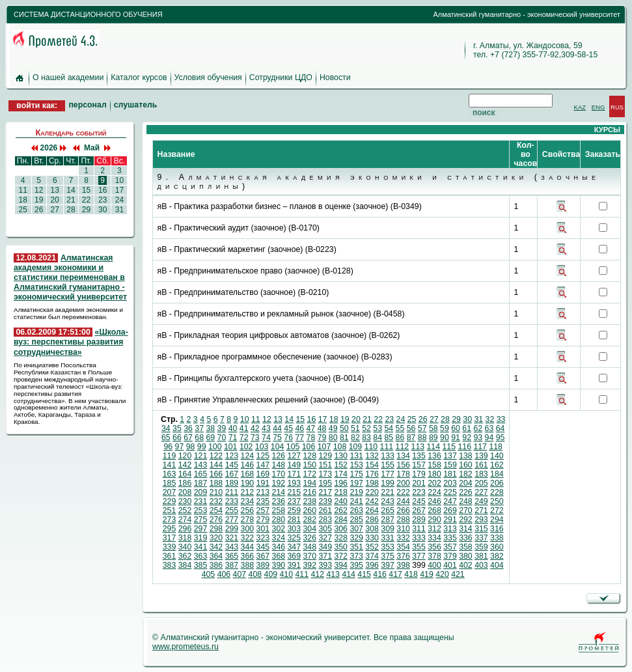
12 (39, 190)
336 (466, 538)
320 (216, 538)
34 (166, 428)
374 (372, 556)
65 (166, 438)
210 (216, 492)
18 (23, 200)
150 (309, 465)
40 (233, 428)
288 (403, 520)
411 (302, 574)
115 (449, 447)
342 (216, 547)
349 (325, 547)
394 (341, 565)
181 (450, 474)
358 (466, 547)
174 (341, 474)
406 (224, 574)
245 (419, 501)
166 (216, 474)
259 (295, 511)
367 (263, 556)
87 (411, 438)
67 (188, 438)
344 (248, 547)
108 (340, 447)
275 (201, 520)
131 (356, 456)
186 (185, 483)
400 (434, 565)
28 (71, 210)
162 (497, 465)
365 (232, 556)
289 (419, 520)
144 (216, 465)
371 (325, 556)
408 (255, 574)
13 (55, 190)
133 (388, 456)
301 (263, 529)
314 (466, 529)
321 (232, 538)
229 (170, 501)
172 (309, 474)
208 (185, 492)
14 (71, 190)
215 (295, 492)
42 (255, 428)
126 (279, 456)
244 (403, 501)
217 (325, 492)
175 (356, 474)
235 (263, 501)
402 (466, 565)
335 (450, 538)
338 (497, 538)
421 (458, 574)
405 (209, 574)
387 (232, 565)
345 (263, 547)
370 (309, 556)
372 (341, 556)
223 (419, 492)
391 (295, 565)
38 (210, 428)
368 (279, 556)
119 (170, 456)
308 (372, 529)
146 (248, 465)
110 (371, 447)
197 (356, 483)
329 (356, 538)
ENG (598, 107)
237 (295, 501)
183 (481, 474)
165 (201, 474)
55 (400, 428)
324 (279, 538)
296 (185, 529)
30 (103, 210)
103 (262, 447)
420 (442, 574)
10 (119, 180)
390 (279, 565)
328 (341, 538)
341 (201, 547)
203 (450, 483)
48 (322, 428)
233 (232, 501)
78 (311, 438)
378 (434, 556)
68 (199, 438)
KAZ (580, 107)
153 (356, 465)
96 (168, 447)
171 (295, 474)
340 (185, 547)
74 (266, 438)
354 (403, 547)
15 (86, 190)
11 (23, 190)
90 (445, 438)
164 (185, 474)
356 (434, 547)
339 (170, 547)
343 (232, 547)
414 (349, 574)
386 (216, 565)
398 (403, 565)
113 (418, 447)
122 (216, 456)
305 (325, 529)
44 (277, 428)
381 (481, 556)
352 (372, 547)
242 (372, 501)
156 (403, 465)
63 (489, 428)
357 (450, 547)
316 (497, 529)
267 (419, 511)
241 (356, 501)
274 (185, 520)
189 (232, 483)
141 (170, 465)
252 (185, 511)
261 (325, 511)
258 (279, 511)
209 (201, 492)
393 (325, 565)
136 (434, 456)
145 (232, 465)
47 (311, 428)
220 (372, 492)
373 (356, 556)
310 (403, 529)
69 (210, 438)
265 (388, 511)
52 (366, 428)
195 (325, 483)
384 (185, 565)
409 (271, 574)
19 (39, 200)
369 (295, 556)
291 (450, 520)
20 (55, 200)
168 (248, 474)
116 (464, 447)
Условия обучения (208, 77)
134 (403, 456)
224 (434, 492)
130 (341, 456)
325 (295, 538)
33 (501, 419)
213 (263, 492)
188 (216, 483)
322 (248, 538)
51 (355, 428)
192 (279, 483)
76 (288, 438)
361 (170, 556)
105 (293, 447)
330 (372, 538)
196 (341, 483)
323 (263, 538)
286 (372, 520)
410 (287, 574)
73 (255, 438)
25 (23, 210)
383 (170, 565)
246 (434, 501)
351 (356, 547)
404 (497, 565)
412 (317, 574)
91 (456, 438)
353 (388, 547)
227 (481, 492)
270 (466, 511)
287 (388, 520)
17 (119, 190)
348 (309, 547)
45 (288, 428)
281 (295, 520)
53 (378, 428)
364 (216, 556)
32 (490, 419)
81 (344, 438)
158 (434, 465)
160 (466, 465)
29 (86, 210)
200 (403, 483)
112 (403, 447)
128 (309, 456)
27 (55, 210)
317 (170, 538)
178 (403, 474)
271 (481, 511)
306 (341, 529)
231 (201, 501)
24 (119, 200)
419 (427, 574)
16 (103, 190)
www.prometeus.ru (185, 647)
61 (467, 428)
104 (278, 447)
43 (266, 428)
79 (322, 438)
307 (356, 529)
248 (466, 501)
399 (419, 565)
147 (263, 465)
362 (185, 556)
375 (388, 556)
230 (185, 501)
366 (248, 556)
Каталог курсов (139, 77)
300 (248, 529)
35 (177, 428)
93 (478, 438)
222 (403, 492)
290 (434, 520)
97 (180, 447)
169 (263, 474)
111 (387, 447)
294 (497, 520)
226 (466, 492)
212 (248, 492)
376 (403, 556)
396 (372, 565)
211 (232, 492)
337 (481, 538)
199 (388, 483)
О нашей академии (68, 77)
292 (466, 520)
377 (419, 556)
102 (246, 447)
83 (366, 438)
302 (279, 529)
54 (389, 428)
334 (434, 538)
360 (497, 547)
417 (395, 574)
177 (388, 474)
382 (497, 556)
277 (232, 520)
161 (481, 465)
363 (201, 556)
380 (466, 556)
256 (248, 511)
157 (419, 465)
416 (380, 574)
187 (201, 483)
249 (481, 501)
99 (202, 447)
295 (170, 529)
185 (170, 483)
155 (388, 465)
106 (309, 447)
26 (39, 210)
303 (295, 529)
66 (177, 438)
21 (71, 200)
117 (480, 447)
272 (497, 511)
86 (400, 438)
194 (309, 483)
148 (279, 465)
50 (344, 428)
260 (309, 511)
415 (364, 574)
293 (481, 520)
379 (450, 556)
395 (356, 565)
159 (450, 465)
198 (372, 483)
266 (403, 511)
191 (263, 483)
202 (434, 483)
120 (185, 456)
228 (497, 492)
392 (309, 565)
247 (450, 501)
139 (481, 456)
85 (389, 438)
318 (185, 538)
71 (233, 438)
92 (467, 438)
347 (295, 547)
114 (434, 447)
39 (222, 428)
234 (248, 501)
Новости (335, 77)
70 (222, 438)
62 (478, 428)
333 (419, 538)
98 (191, 447)
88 (422, 438)
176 (372, 474)
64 (501, 428)
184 (497, 474)
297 (201, 529)
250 (497, 501)
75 (277, 438)
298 (216, 529)
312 (434, 529)
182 (466, 474)
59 (445, 428)
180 (434, 474)
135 (419, 456)
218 (341, 492)
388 (248, 565)
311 (419, 529)
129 (325, 456)
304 (309, 529)
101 (231, 447)
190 (248, 483)
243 (388, 501)
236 (279, 501)
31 (119, 210)
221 (388, 492)
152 (341, 465)
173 (325, 474)
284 (341, 520)
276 (216, 520)
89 (433, 438)
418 (411, 574)
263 (356, 511)
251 (170, 511)
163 (170, 474)
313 (450, 529)
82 (355, 438)
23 (103, 200)
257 (263, 511)
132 (372, 456)
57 (422, 428)
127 (295, 456)
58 (433, 428)
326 (309, 538)
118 (496, 447)
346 (279, 547)
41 (244, 428)
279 (263, 520)
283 (325, 520)
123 (232, 456)
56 (411, 428)
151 (325, 465)
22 (86, 200)
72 (244, 438)
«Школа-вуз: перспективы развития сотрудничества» (71, 342)
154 (372, 465)
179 (419, 474)
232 (216, 501)
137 (450, 456)
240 (341, 501)
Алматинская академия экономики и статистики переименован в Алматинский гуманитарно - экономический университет (70, 278)
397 (388, 565)
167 (232, 474)
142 (185, 465)
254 (216, 511)
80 (333, 438)
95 (501, 438)
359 (481, 547)
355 (419, 547)
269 (450, 511)
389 (263, 565)
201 (419, 483)
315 (481, 529)
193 (295, 483)
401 (450, 565)
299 (232, 529)
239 (325, 501)
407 (240, 574)
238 (309, 501)
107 (324, 447)
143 (201, 465)
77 (299, 438)
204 (466, 483)
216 (309, 492)
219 (356, 492)
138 (466, 456)
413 (333, 574)
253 (201, 511)
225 (450, 492)
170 (279, 474)
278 (248, 520)
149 (295, 465)
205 (481, 483)
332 (403, 538)
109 (356, 447)
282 (309, 520)
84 (378, 438)
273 (170, 520)
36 (188, 428)
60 (456, 428)
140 (497, 456)
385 (201, 565)
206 (497, 483)
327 (325, 538)
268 (434, 511)
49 (333, 428)
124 (248, 456)
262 (341, 511)
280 (279, 520)
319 (201, 538)
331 (388, 538)
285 (356, 520)
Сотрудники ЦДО (281, 77)
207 (170, 492)
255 (232, 511)
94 (489, 438)
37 (199, 428)
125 (263, 456)
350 (341, 547)
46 (299, 428)
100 (215, 447)
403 (481, 565)
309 (388, 529)
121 (201, 456)
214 (279, 492)
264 (372, 511)
